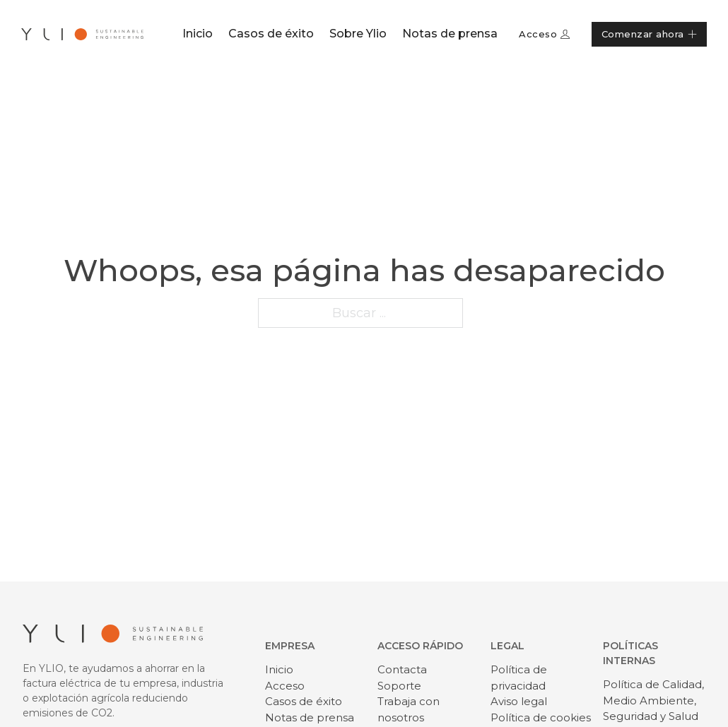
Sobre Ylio (358, 34)
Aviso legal (519, 701)
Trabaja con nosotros (409, 709)
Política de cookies (541, 717)
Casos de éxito (271, 34)
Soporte (399, 686)
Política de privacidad (519, 678)
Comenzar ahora (650, 34)
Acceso (545, 34)
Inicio (198, 34)
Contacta (402, 669)
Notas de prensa (450, 34)
